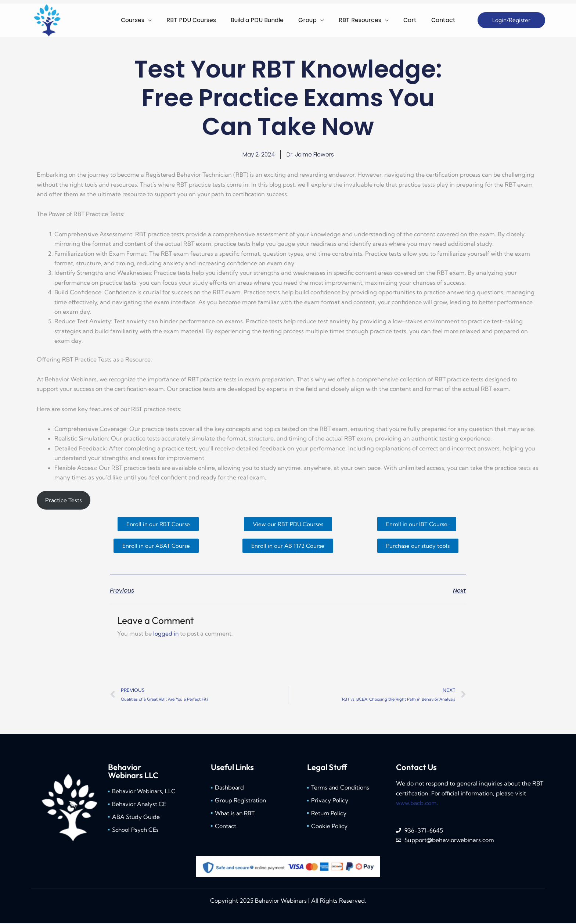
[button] (511, 20)
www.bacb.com (417, 804)
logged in (166, 634)
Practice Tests (64, 501)
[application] (181, 20)
